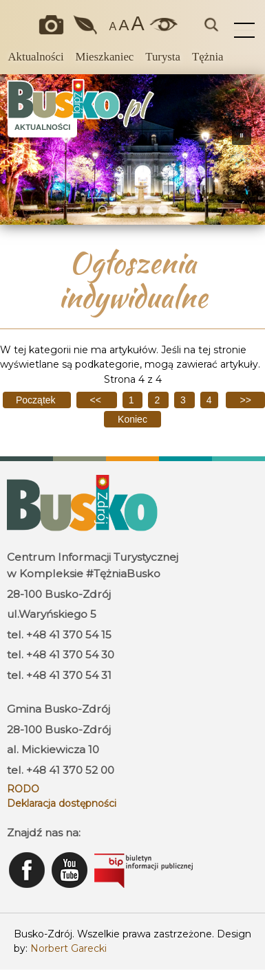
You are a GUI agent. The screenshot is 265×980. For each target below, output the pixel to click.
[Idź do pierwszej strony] (37, 400)
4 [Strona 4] (209, 400)
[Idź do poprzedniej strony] (96, 400)
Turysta (163, 57)
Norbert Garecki (68, 948)
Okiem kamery (54, 25)
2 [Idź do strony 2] (158, 400)
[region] (132, 149)
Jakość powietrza (86, 25)
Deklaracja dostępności (62, 803)
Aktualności (35, 57)
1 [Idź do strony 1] (133, 400)
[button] (16, 149)
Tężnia (208, 57)
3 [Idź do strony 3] (184, 400)
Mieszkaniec (105, 57)
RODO (23, 789)
